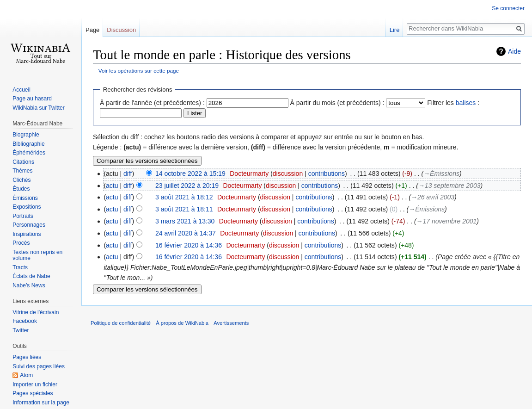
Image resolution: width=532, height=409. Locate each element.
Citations (23, 162)
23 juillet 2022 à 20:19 (187, 186)
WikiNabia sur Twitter (38, 108)
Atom (26, 375)
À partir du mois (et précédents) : (337, 103)
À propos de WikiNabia (182, 323)
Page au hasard (32, 99)
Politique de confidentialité (121, 323)
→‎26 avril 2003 (433, 197)
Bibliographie (28, 144)
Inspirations (27, 234)
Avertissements (231, 323)
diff (128, 174)
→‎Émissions (441, 174)
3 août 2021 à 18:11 (184, 209)
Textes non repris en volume (37, 255)
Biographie (26, 135)
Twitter (21, 330)
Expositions (27, 207)
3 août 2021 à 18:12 (184, 197)
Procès (21, 243)
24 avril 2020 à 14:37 (186, 233)
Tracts (20, 267)
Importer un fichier (35, 384)
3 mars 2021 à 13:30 (185, 221)
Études (21, 189)
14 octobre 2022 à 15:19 (190, 174)
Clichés (21, 180)
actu (112, 186)
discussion (288, 174)
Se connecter (508, 8)
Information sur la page (41, 403)
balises (466, 103)
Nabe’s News (29, 285)
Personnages (29, 225)
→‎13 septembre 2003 (449, 186)
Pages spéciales (33, 393)
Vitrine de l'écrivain (36, 312)
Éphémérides (29, 153)
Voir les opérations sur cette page (139, 71)
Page (92, 30)
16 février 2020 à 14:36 (189, 245)
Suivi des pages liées (39, 366)
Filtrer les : (453, 103)
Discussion (121, 30)
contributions (327, 174)
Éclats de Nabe (31, 276)
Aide (514, 51)
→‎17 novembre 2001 (447, 221)
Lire (395, 30)
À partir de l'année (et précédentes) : (152, 103)
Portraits (23, 216)
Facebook (25, 321)
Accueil (21, 90)
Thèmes (22, 171)
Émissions (25, 198)
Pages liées (27, 357)
